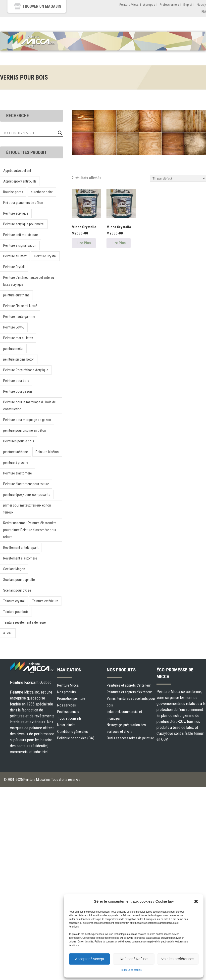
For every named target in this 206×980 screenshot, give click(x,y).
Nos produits (67, 692)
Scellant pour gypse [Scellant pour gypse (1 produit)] (17, 590)
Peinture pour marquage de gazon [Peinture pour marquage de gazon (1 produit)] (27, 420)
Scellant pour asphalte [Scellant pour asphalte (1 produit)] (19, 580)
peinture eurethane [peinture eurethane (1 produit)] (16, 295)
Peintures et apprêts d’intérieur (129, 685)
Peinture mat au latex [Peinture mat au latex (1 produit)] (18, 338)
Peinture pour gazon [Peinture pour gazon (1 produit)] (18, 391)
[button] (196, 901)
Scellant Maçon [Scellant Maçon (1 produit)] (14, 569)
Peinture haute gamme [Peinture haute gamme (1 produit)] (19, 317)
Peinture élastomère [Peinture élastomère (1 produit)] (18, 473)
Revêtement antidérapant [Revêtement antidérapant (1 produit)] (21, 548)
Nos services (67, 705)
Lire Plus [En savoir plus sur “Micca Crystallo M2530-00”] (84, 243)
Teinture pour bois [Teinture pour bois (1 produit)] (16, 612)
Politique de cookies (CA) (76, 738)
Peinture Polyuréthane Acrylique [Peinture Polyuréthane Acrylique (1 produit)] (26, 370)
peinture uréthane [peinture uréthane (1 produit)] (16, 452)
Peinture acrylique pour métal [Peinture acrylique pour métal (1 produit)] (24, 224)
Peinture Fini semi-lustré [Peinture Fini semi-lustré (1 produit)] (20, 306)
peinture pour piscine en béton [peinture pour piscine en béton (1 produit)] (25, 430)
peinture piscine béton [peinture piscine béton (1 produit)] (19, 359)
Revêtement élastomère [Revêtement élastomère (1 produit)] (20, 558)
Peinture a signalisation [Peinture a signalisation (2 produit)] (20, 245)
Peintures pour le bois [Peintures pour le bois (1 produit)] (19, 441)
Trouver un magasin (42, 6)
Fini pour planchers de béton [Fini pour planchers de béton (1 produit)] (23, 203)
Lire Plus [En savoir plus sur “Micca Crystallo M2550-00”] (119, 243)
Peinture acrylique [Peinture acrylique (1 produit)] (16, 213)
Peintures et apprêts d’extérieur (129, 692)
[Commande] (178, 178)
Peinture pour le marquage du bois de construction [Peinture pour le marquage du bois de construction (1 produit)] (29, 406)
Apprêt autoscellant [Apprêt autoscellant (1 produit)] (17, 171)
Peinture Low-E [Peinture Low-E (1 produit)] (14, 327)
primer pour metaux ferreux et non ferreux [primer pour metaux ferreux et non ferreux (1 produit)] (27, 509)
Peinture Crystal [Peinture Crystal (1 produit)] (45, 256)
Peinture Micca (129, 5)
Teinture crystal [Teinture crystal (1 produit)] (14, 601)
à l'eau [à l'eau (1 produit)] (8, 633)
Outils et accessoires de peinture (130, 738)
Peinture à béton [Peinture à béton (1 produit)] (47, 452)
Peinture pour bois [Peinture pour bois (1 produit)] (16, 381)
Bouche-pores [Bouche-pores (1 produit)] (13, 192)
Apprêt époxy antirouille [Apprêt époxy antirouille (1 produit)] (20, 181)
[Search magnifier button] (60, 133)
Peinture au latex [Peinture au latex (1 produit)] (15, 256)
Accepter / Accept (89, 959)
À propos (149, 5)
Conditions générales (73, 732)
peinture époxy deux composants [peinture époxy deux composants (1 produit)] (27, 495)
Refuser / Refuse (134, 959)
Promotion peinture (71, 699)
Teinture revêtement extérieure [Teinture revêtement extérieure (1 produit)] (25, 622)
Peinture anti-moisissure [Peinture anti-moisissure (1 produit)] (21, 235)
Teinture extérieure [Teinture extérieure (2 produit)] (45, 601)
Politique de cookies (131, 970)
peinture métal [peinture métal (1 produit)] (13, 349)
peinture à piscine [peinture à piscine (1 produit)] (16, 463)
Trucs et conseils (69, 718)
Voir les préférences (178, 959)
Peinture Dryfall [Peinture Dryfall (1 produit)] (14, 267)
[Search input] (30, 133)
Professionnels (169, 5)
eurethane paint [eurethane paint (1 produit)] (42, 192)
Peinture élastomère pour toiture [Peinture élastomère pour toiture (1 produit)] (26, 484)
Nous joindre (66, 725)
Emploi (188, 5)
